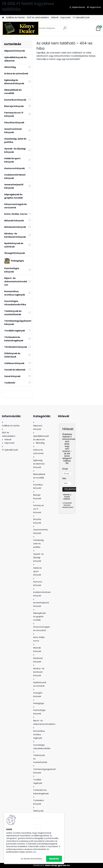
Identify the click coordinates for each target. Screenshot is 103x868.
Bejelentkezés (79, 7)
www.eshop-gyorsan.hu (57, 865)
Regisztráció (95, 7)
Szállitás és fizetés (15, 17)
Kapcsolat (66, 17)
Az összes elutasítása (31, 859)
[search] (65, 29)
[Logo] (20, 28)
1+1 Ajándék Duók (81, 17)
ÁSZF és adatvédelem (38, 17)
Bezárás (54, 859)
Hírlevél (55, 17)
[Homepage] (3, 18)
